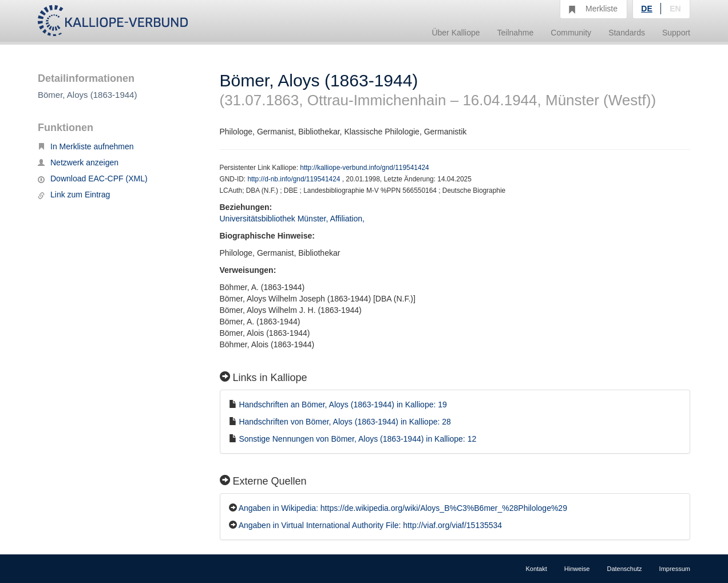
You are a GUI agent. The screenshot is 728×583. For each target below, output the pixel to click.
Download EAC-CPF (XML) (93, 179)
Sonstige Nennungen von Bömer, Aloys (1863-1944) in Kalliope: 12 (357, 439)
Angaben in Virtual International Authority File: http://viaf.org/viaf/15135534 (370, 525)
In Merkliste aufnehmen (86, 146)
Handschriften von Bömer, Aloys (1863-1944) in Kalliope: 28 (345, 422)
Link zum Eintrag (74, 195)
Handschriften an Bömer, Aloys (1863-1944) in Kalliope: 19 (343, 404)
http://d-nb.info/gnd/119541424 (294, 179)
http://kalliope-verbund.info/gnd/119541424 (364, 168)
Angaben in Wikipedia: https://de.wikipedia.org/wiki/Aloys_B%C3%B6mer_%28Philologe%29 (403, 508)
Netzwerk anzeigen (78, 162)
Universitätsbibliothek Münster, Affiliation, (293, 219)
